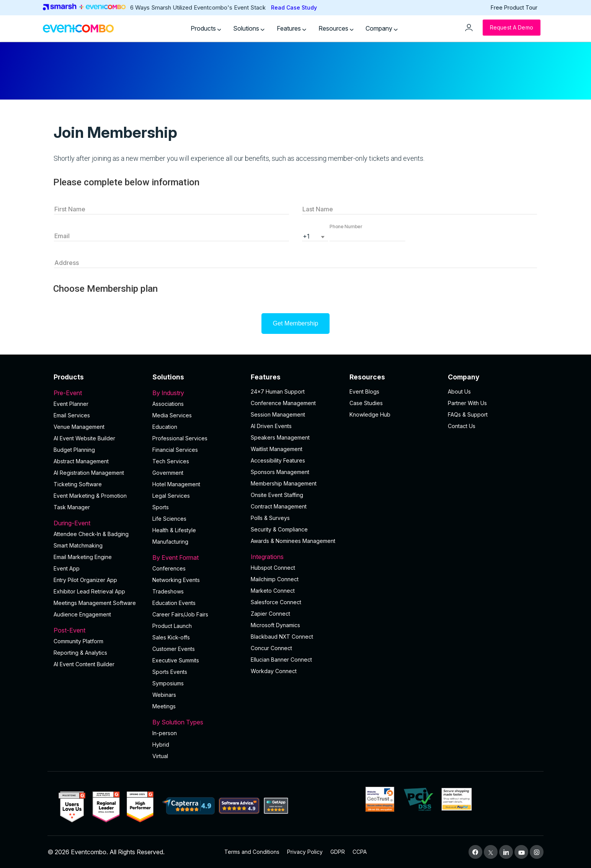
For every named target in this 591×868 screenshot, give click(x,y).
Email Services (72, 415)
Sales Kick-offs (171, 637)
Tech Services (171, 461)
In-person (165, 733)
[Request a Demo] (512, 28)
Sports (161, 507)
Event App (67, 568)
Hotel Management (176, 484)
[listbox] (315, 235)
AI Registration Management (89, 473)
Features (291, 28)
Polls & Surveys (270, 518)
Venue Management (79, 427)
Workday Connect (274, 671)
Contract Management (279, 506)
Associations (168, 404)
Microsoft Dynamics (275, 625)
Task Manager (72, 507)
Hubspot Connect (273, 568)
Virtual (160, 756)
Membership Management (284, 483)
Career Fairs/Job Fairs (180, 614)
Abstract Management (81, 461)
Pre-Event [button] (98, 393)
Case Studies (366, 403)
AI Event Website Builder (84, 438)
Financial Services (175, 450)
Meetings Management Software (95, 603)
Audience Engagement (82, 614)
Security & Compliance (279, 529)
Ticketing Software (78, 484)
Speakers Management (280, 437)
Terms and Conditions (252, 852)
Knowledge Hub (370, 414)
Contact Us (462, 426)
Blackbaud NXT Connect (282, 637)
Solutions (249, 28)
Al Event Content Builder (84, 664)
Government (168, 473)
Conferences (169, 568)
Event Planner (71, 404)
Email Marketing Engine (83, 557)
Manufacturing (170, 542)
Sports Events (170, 672)
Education (165, 427)
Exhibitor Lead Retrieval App (89, 591)
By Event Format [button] (197, 557)
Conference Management (283, 403)
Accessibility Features (278, 460)
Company (382, 28)
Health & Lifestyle (174, 530)
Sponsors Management (280, 472)
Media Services (172, 415)
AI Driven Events (271, 426)
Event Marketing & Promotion (90, 496)
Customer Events (174, 649)
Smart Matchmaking (78, 545)
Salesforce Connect (276, 602)
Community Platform (78, 641)
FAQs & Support (468, 414)
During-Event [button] (98, 523)
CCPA (360, 852)
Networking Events (176, 580)
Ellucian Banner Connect (281, 660)
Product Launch (172, 626)
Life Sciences (169, 519)
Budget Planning (74, 450)
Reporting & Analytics (80, 653)
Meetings (164, 706)
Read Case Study (294, 7)
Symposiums (168, 683)
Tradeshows (168, 591)
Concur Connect (271, 648)
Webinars (164, 695)
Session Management (278, 414)
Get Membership (295, 323)
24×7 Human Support (278, 391)
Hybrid (161, 745)
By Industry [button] (197, 393)
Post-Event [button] (98, 630)
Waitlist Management (277, 449)
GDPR (338, 852)
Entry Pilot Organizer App (85, 580)
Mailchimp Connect (275, 579)
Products (206, 28)
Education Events (174, 603)
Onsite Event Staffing (277, 495)
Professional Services (180, 438)
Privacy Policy (305, 852)
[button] (367, 235)
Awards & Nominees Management (293, 541)
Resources (336, 28)
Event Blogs (364, 391)
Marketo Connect (273, 591)
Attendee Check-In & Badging (91, 534)
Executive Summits (176, 660)
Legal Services (171, 496)
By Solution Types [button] (197, 722)
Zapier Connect (270, 614)
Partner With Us (467, 403)
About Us (459, 391)
